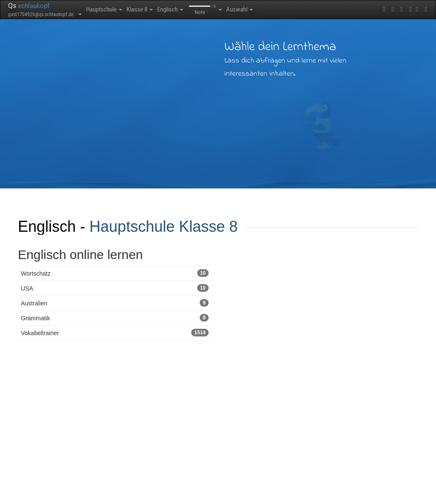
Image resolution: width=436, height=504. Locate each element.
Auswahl (256, 9)
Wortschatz (115, 273)
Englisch (182, 9)
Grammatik (115, 318)
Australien (115, 303)
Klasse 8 (147, 9)
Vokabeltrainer (115, 333)
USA (115, 288)
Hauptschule (107, 9)
